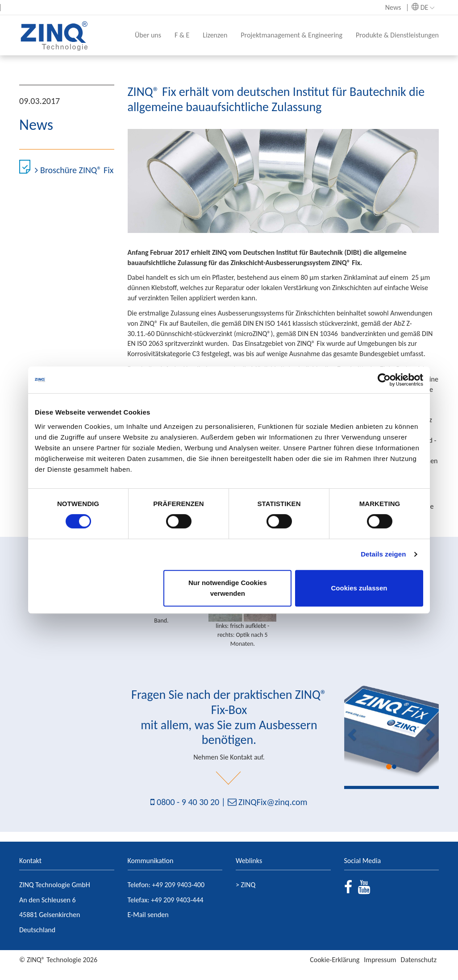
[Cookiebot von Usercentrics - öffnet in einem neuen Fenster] (384, 380)
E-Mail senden (148, 915)
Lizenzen (215, 35)
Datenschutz (419, 960)
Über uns (148, 35)
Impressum (380, 960)
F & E (182, 35)
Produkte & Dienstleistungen (397, 35)
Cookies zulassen (359, 588)
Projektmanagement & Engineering (291, 35)
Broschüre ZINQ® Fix (74, 170)
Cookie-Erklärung (335, 960)
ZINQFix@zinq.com (273, 802)
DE (423, 7)
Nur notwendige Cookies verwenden (228, 588)
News (393, 7)
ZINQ (248, 885)
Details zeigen (383, 554)
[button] (351, 732)
